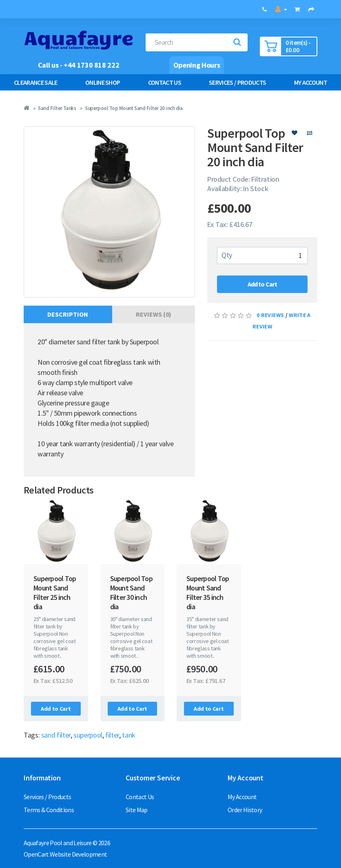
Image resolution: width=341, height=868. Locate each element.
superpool (88, 735)
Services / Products (237, 82)
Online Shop (103, 82)
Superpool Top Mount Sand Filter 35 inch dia (208, 593)
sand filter (56, 735)
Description (68, 314)
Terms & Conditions (49, 810)
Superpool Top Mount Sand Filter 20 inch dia (134, 108)
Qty (227, 255)
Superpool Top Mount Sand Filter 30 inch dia (131, 593)
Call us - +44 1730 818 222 (79, 65)
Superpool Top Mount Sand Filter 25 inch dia (55, 593)
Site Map (137, 810)
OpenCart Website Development (65, 854)
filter (112, 735)
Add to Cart (262, 284)
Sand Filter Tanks (57, 108)
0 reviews (270, 315)
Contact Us (165, 82)
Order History (245, 810)
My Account (242, 797)
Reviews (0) (154, 314)
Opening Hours (197, 65)
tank (129, 735)
